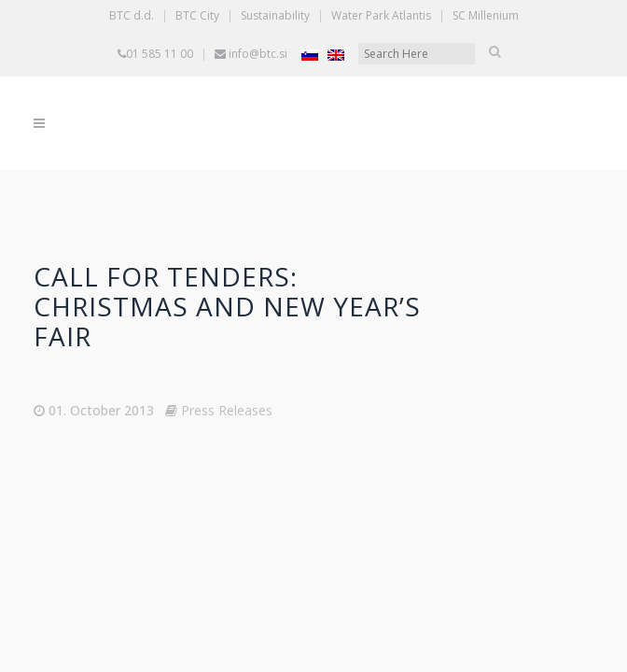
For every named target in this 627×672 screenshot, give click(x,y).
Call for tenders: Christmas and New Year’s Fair (227, 306)
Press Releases (227, 410)
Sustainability (275, 15)
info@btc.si (258, 54)
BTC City (197, 15)
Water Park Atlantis (381, 15)
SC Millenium (486, 15)
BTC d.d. (132, 15)
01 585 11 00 (160, 54)
